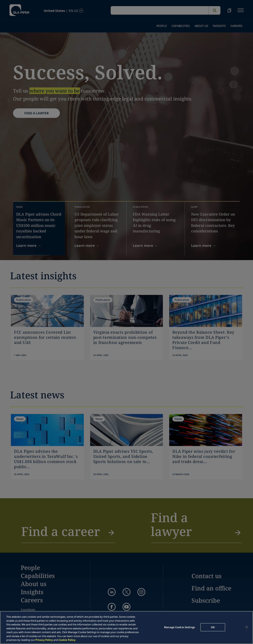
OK (213, 627)
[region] (126, 627)
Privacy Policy (44, 640)
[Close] (247, 627)
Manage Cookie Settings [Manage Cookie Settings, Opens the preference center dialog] (179, 627)
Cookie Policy (67, 640)
